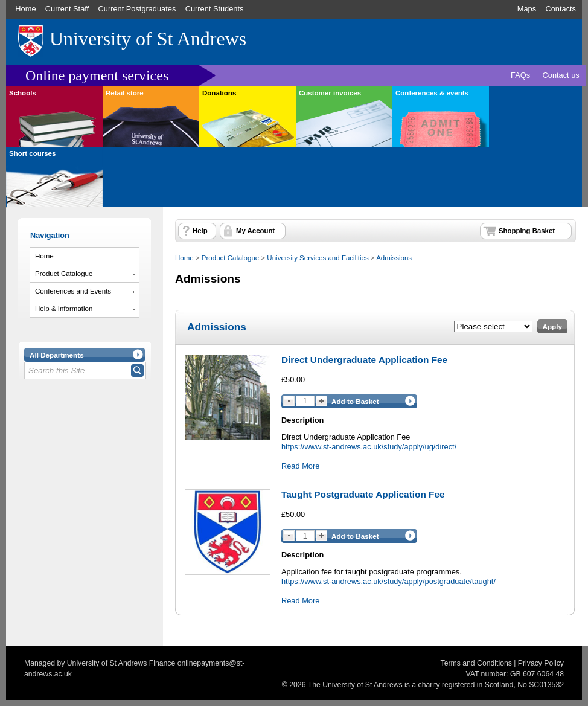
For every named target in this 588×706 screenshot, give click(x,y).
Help (200, 231)
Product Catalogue (64, 274)
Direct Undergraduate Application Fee (364, 360)
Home (25, 9)
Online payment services (97, 75)
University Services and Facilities (318, 258)
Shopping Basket (527, 231)
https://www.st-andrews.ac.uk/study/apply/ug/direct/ (369, 447)
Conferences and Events (73, 291)
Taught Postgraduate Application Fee (363, 494)
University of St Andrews (148, 39)
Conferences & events (432, 93)
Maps (527, 9)
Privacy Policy (541, 663)
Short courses (32, 153)
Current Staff (67, 9)
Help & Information (64, 309)
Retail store (125, 93)
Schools (23, 93)
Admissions (394, 258)
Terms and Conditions (476, 663)
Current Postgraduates (137, 9)
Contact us (561, 75)
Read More (300, 466)
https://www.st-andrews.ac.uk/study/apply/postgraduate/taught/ (388, 581)
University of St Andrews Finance (121, 663)
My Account (255, 231)
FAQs (520, 75)
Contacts (561, 9)
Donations (219, 93)
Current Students (215, 9)
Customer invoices (330, 93)
